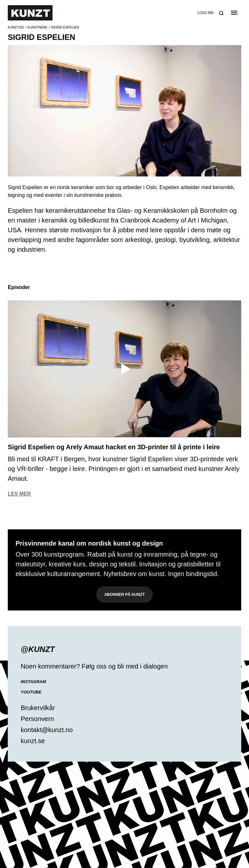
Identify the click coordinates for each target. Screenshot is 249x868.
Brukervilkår (38, 708)
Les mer (19, 494)
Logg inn (205, 13)
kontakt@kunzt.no (47, 730)
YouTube (31, 692)
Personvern (37, 719)
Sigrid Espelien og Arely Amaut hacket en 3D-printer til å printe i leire (114, 447)
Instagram (33, 682)
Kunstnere (38, 27)
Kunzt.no (16, 27)
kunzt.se (33, 741)
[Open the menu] (234, 13)
